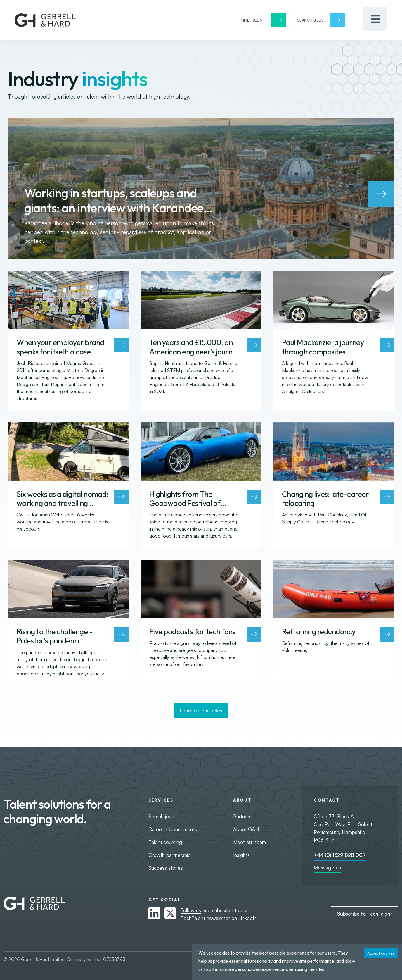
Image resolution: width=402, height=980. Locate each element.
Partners (242, 816)
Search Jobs (310, 20)
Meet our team (249, 842)
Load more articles (201, 711)
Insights (241, 855)
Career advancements (173, 829)
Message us (327, 868)
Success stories (166, 868)
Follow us (191, 910)
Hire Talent (253, 20)
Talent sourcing (165, 842)
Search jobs (161, 816)
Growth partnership (170, 855)
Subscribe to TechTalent (365, 914)
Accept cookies (381, 953)
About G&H (246, 829)
